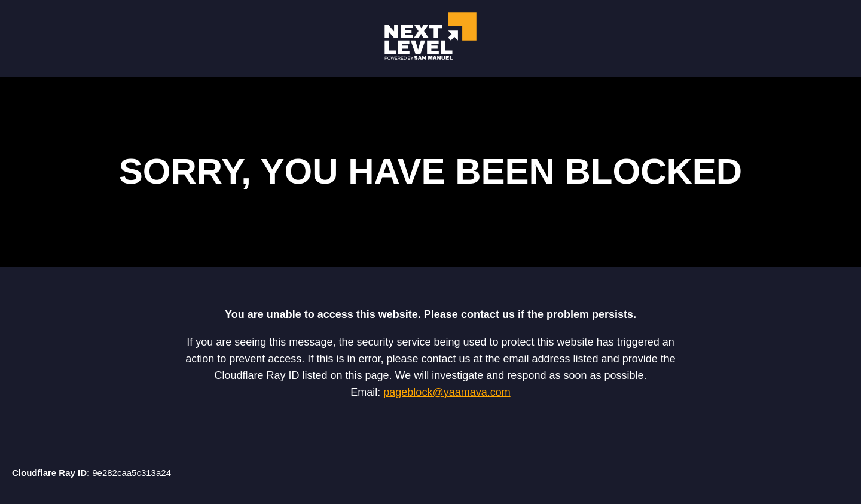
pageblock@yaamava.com (447, 392)
